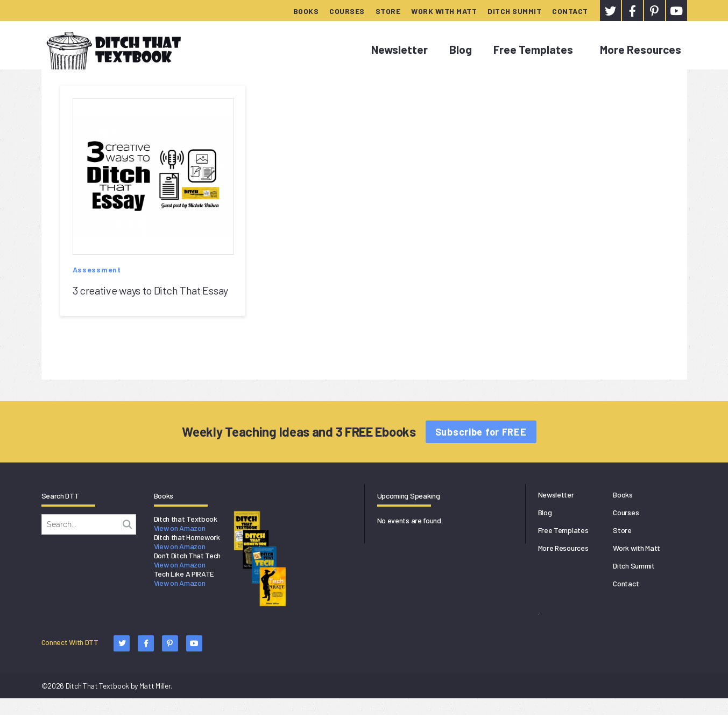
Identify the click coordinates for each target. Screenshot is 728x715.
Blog (461, 49)
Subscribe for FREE (481, 432)
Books (306, 11)
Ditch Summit (514, 11)
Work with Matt (444, 11)
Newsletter (400, 49)
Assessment (97, 269)
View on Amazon (180, 528)
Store (388, 11)
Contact (570, 11)
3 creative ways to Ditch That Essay (151, 290)
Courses (347, 11)
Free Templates (533, 49)
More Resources (641, 49)
